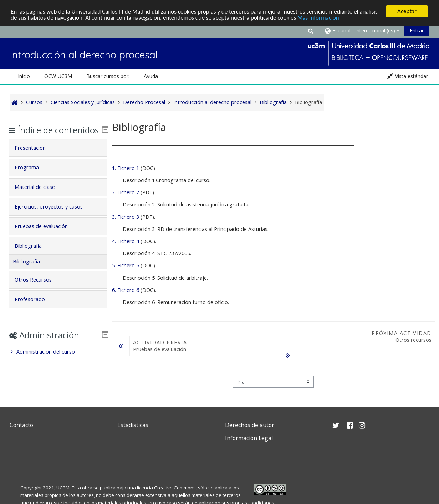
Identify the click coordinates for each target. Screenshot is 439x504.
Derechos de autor (250, 425)
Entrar (417, 30)
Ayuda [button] (151, 76)
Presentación (35, 158)
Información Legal (249, 438)
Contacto (21, 425)
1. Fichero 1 (126, 168)
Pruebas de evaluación (47, 236)
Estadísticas (133, 425)
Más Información (318, 18)
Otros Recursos (39, 290)
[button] (311, 30)
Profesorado (35, 310)
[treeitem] (58, 362)
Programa (32, 178)
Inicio (24, 76)
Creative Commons (175, 488)
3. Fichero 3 (126, 217)
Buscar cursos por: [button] (108, 76)
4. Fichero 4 (126, 241)
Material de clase (40, 197)
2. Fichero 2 (126, 192)
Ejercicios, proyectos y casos (54, 217)
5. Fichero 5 (126, 265)
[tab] (58, 158)
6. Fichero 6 (126, 290)
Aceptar (407, 11)
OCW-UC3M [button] (58, 76)
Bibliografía (34, 256)
